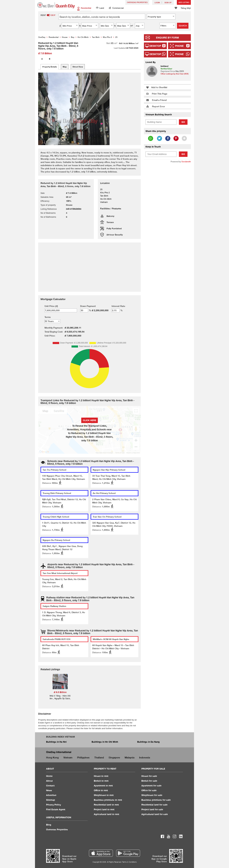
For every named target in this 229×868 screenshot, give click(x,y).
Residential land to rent (106, 805)
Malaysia (130, 757)
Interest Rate (118, 306)
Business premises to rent (108, 800)
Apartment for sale (151, 786)
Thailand (99, 757)
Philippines (83, 757)
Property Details (50, 67)
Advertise (51, 795)
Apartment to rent (103, 786)
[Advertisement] (167, 214)
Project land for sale (152, 809)
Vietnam (68, 757)
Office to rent (101, 790)
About (49, 781)
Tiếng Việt (186, 8)
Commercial (116, 8)
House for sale (149, 776)
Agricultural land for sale (155, 814)
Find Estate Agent (56, 809)
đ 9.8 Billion (60, 692)
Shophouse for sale (152, 795)
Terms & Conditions (129, 862)
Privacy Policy (54, 805)
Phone (179, 46)
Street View (78, 67)
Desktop (155, 46)
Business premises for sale (156, 800)
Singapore (114, 757)
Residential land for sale (154, 805)
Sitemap (51, 800)
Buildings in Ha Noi (56, 742)
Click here (90, 420)
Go (183, 122)
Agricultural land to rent (106, 814)
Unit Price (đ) (51, 306)
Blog (49, 825)
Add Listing (184, 2)
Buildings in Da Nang (148, 742)
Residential (84, 8)
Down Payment (88, 306)
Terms (48, 317)
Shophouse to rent (104, 795)
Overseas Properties (137, 2)
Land (100, 8)
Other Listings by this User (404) (175, 74)
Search (183, 26)
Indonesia (145, 757)
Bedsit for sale (149, 781)
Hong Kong (52, 757)
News (49, 790)
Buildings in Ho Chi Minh (105, 742)
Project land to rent (104, 809)
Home (49, 776)
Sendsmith (186, 162)
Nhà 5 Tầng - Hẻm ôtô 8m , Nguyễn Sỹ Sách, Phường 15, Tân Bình (60, 698)
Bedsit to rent (101, 781)
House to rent (101, 776)
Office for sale (149, 790)
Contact (50, 786)
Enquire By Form (167, 38)
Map (65, 67)
